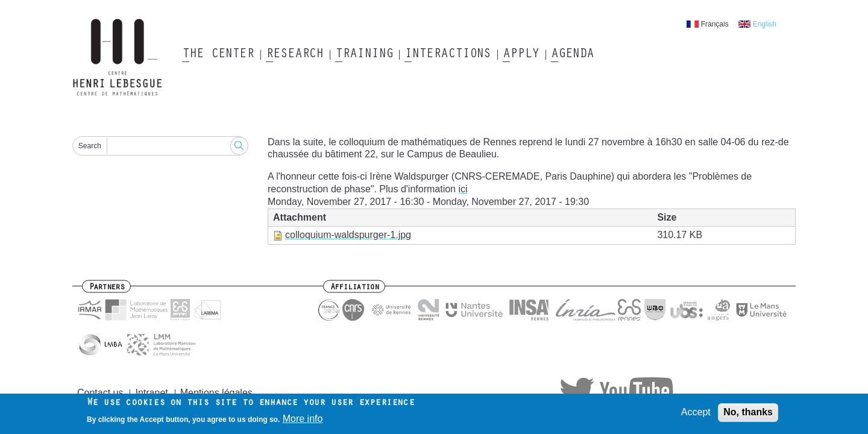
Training (364, 55)
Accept (696, 414)
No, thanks (748, 414)
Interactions (448, 55)
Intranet (151, 393)
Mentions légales (216, 393)
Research (294, 55)
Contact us (100, 393)
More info (303, 421)
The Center (218, 55)
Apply (521, 55)
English (765, 24)
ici (463, 189)
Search (90, 146)
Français (715, 24)
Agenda (572, 55)
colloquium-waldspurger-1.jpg (348, 235)
